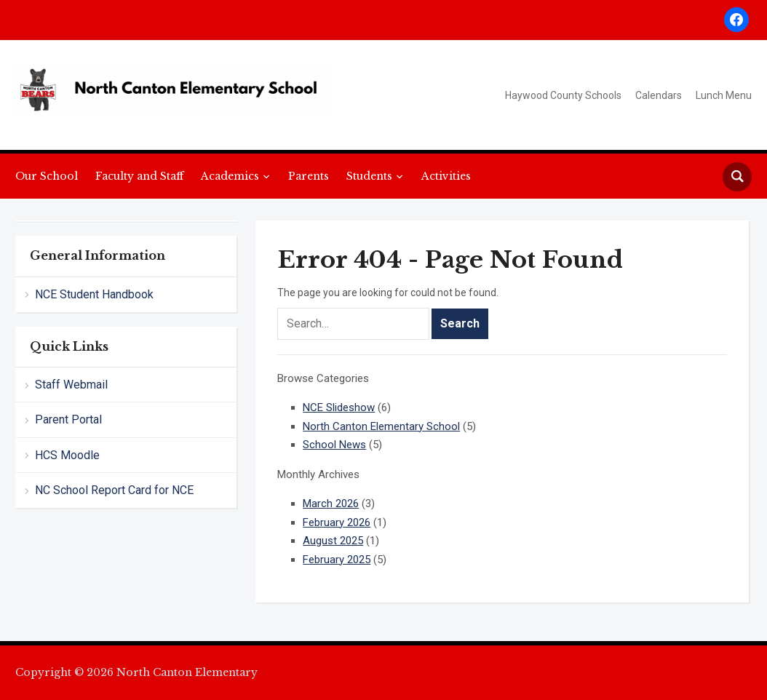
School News (334, 445)
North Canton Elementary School (381, 426)
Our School (47, 176)
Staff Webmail (71, 385)
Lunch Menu (724, 95)
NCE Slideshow (339, 407)
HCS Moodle (67, 455)
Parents (309, 176)
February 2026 (337, 522)
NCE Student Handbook (94, 294)
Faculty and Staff (139, 176)
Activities (446, 176)
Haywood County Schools (563, 95)
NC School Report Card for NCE (114, 490)
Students (369, 176)
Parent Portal (68, 419)
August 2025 (333, 541)
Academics (230, 176)
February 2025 (337, 560)
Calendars (659, 95)
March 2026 (331, 504)
